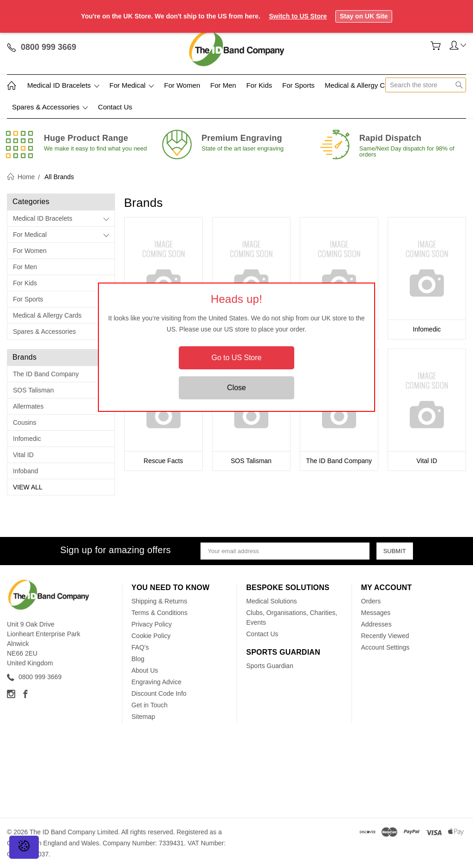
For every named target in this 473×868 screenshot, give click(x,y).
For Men (223, 85)
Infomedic (27, 439)
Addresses (376, 624)
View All (28, 487)
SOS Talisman (33, 390)
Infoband (26, 471)
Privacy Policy (152, 624)
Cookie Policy (151, 636)
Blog (138, 659)
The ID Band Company (46, 374)
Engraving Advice (157, 682)
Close (237, 388)
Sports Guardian (270, 666)
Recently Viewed (385, 636)
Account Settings (385, 647)
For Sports (298, 85)
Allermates (28, 406)
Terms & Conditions (160, 613)
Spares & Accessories (50, 107)
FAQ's (140, 647)
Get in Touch (150, 705)
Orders (371, 601)
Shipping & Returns (160, 601)
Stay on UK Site (364, 16)
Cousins (25, 422)
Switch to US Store (298, 16)
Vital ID (23, 455)
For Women (182, 85)
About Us (145, 670)
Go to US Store (237, 358)
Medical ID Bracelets (63, 85)
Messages (376, 613)
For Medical (132, 85)
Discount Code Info (159, 693)
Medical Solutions (272, 601)
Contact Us (115, 107)
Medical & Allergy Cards (361, 85)
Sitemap (143, 717)
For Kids (259, 85)
